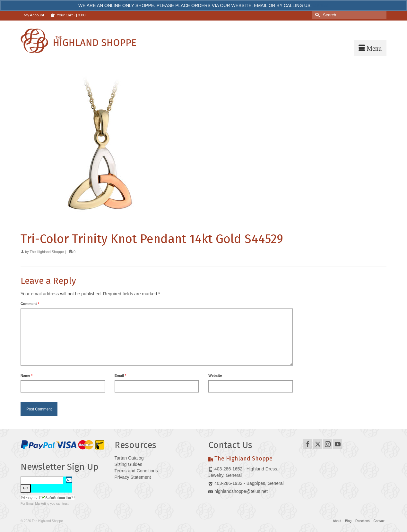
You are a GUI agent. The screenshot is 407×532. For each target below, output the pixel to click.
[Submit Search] (316, 15)
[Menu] (370, 48)
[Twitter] (318, 444)
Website (215, 376)
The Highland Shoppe (47, 252)
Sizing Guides (128, 464)
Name (26, 376)
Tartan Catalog (129, 458)
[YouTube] (338, 444)
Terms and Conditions (136, 471)
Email (121, 376)
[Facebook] (308, 444)
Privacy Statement (133, 477)
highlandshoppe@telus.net (238, 491)
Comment (30, 304)
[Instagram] (328, 444)
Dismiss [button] (321, 5)
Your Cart (68, 15)
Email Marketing (38, 504)
